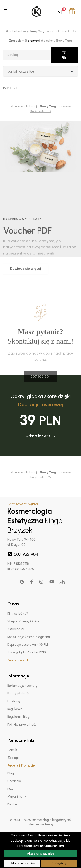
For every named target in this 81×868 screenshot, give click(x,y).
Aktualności (16, 629)
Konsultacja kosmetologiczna (29, 637)
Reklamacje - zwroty (22, 686)
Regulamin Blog (18, 717)
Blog (11, 773)
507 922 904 (23, 554)
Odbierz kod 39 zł (40, 436)
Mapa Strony (17, 797)
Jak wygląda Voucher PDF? (27, 652)
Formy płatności (19, 693)
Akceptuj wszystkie (41, 854)
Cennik (12, 750)
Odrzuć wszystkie (22, 863)
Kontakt (13, 804)
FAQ (10, 789)
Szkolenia (14, 781)
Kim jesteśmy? (18, 614)
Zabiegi (13, 758)
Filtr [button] (64, 55)
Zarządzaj (59, 863)
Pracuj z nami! (18, 660)
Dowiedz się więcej (26, 301)
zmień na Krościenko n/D (61, 31)
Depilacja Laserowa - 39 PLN (28, 645)
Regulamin (15, 709)
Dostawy (14, 701)
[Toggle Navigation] (6, 11)
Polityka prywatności (22, 724)
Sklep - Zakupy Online (23, 621)
